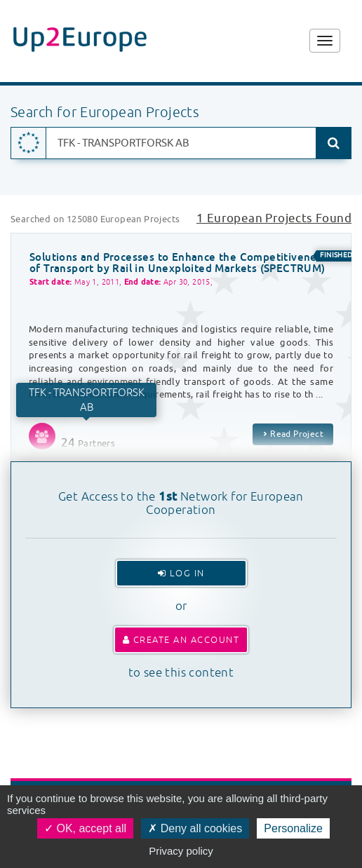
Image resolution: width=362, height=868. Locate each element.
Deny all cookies (195, 828)
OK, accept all (85, 828)
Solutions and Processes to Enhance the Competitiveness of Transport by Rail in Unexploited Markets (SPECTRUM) (179, 263)
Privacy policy (181, 851)
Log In (181, 573)
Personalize (293, 828)
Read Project (293, 434)
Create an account (181, 640)
